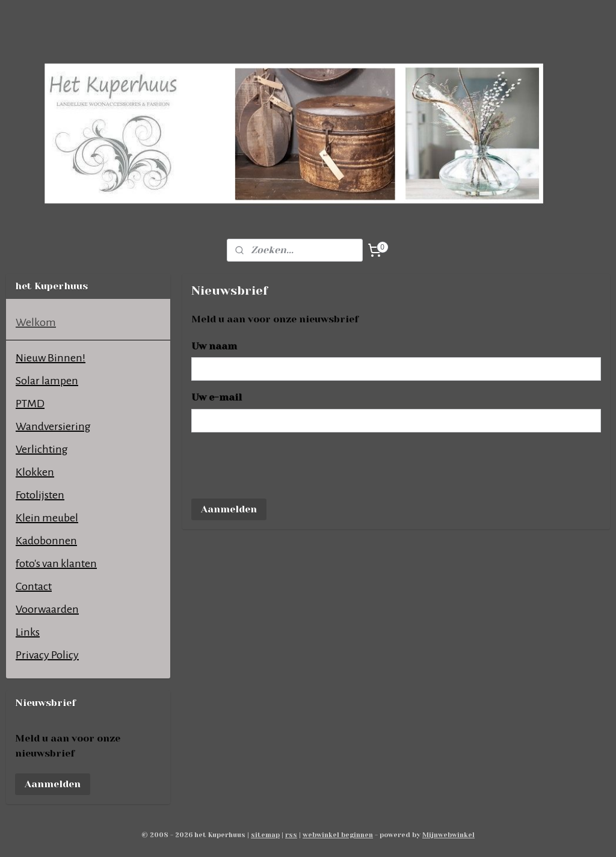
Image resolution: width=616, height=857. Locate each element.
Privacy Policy (47, 655)
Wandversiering (53, 426)
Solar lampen (47, 381)
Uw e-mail (217, 397)
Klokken (35, 472)
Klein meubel (47, 518)
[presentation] (283, 465)
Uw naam (214, 346)
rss (291, 835)
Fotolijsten (40, 495)
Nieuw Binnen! (51, 358)
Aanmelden (229, 509)
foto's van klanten (56, 564)
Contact (34, 586)
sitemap (265, 835)
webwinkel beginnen (338, 835)
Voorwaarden (47, 609)
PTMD (30, 404)
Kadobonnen (46, 541)
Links (28, 632)
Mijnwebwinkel (448, 835)
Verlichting (42, 449)
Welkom (36, 322)
